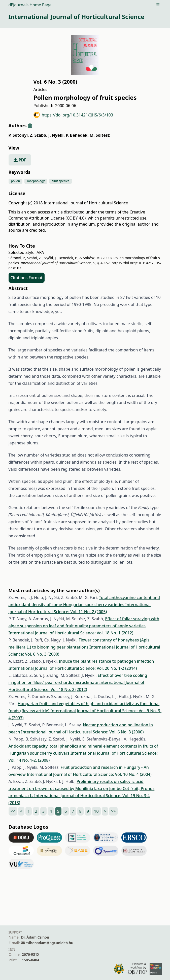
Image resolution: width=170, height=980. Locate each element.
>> (113, 811)
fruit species (61, 181)
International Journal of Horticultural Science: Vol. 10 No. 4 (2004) (89, 774)
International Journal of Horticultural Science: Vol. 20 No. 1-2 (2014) (73, 668)
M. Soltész (100, 135)
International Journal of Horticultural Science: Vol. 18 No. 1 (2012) (71, 633)
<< (13, 811)
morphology (36, 181)
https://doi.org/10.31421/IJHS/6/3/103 (73, 115)
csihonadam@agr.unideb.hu (49, 943)
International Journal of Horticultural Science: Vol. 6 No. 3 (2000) (82, 732)
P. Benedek (77, 135)
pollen (16, 181)
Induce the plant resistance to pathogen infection (106, 661)
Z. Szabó (39, 135)
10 (96, 811)
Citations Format (27, 278)
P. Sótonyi (19, 135)
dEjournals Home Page (30, 5)
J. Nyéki (57, 135)
